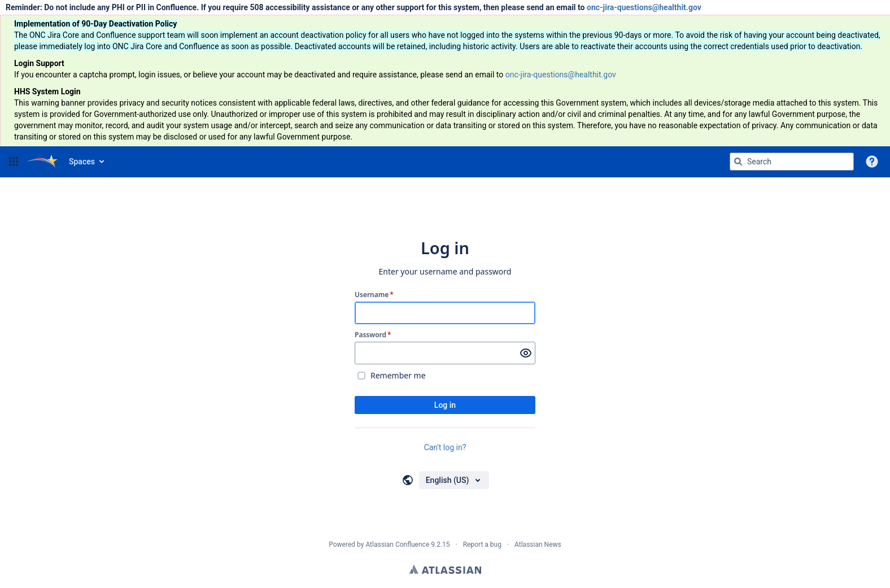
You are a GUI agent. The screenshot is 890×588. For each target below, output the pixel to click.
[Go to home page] (42, 162)
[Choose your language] (454, 480)
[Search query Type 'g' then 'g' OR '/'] (792, 162)
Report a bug (482, 545)
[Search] (738, 162)
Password (373, 335)
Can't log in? (445, 447)
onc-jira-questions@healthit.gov (644, 7)
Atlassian (445, 569)
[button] (14, 162)
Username (374, 295)
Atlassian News (538, 545)
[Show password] (526, 353)
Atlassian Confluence (397, 545)
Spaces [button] (82, 162)
